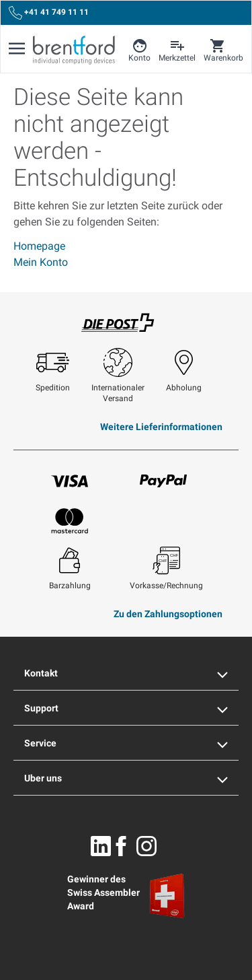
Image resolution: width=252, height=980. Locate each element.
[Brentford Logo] (74, 50)
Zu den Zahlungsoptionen (168, 614)
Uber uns (126, 778)
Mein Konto (41, 262)
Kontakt (126, 673)
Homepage (39, 246)
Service (126, 743)
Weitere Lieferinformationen (161, 427)
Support (126, 708)
